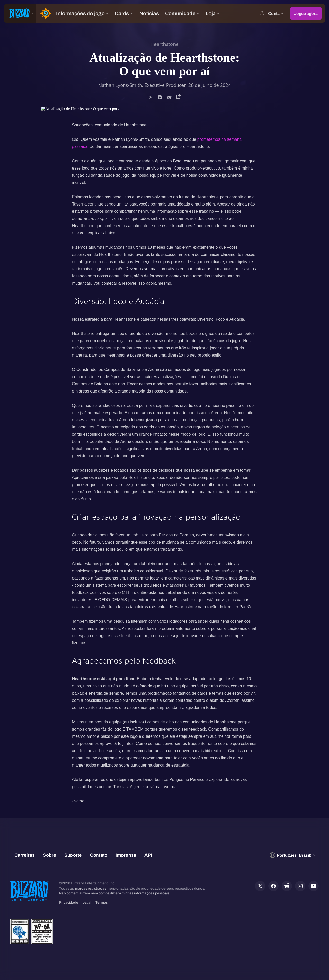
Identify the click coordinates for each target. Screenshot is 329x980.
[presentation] (20, 13)
